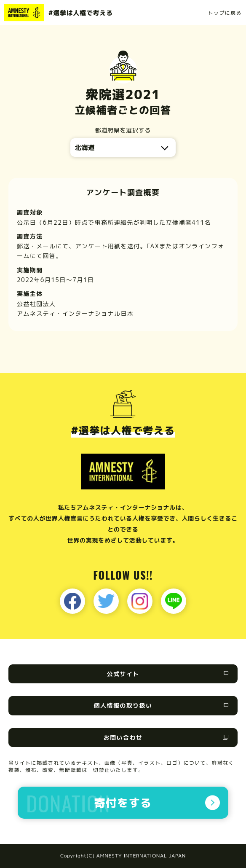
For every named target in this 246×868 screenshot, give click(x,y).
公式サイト (123, 674)
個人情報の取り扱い (123, 705)
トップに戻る (225, 13)
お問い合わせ (123, 738)
